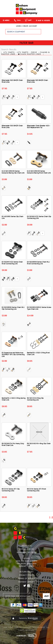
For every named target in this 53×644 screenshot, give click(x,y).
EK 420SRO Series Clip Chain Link (12, 217)
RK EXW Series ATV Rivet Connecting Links (36, 490)
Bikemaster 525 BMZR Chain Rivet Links (37, 81)
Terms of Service (27, 578)
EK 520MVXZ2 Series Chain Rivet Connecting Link (12, 263)
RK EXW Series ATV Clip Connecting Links (11, 490)
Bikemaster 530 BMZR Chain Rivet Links (12, 127)
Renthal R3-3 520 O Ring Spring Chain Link (14, 399)
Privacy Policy (26, 575)
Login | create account (26, 26)
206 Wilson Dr (26, 549)
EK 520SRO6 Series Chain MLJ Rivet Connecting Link (38, 263)
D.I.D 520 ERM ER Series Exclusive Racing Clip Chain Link (13, 172)
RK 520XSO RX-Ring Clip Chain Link (39, 444)
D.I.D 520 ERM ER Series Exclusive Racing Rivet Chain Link (39, 172)
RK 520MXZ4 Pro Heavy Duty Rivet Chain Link (13, 444)
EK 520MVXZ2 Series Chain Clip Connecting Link (39, 217)
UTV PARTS (9, 52)
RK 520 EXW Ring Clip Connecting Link (35, 399)
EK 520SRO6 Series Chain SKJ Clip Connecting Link (13, 308)
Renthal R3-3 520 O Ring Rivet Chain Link (38, 354)
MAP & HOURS (43, 20)
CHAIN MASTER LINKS (30, 54)
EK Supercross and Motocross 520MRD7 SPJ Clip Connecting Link (13, 355)
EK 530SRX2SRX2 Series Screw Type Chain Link (39, 308)
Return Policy (27, 572)
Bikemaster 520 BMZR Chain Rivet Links (12, 81)
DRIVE (34, 52)
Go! (47, 33)
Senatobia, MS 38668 (27, 552)
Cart (28, 20)
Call (17, 20)
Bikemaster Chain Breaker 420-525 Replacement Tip (39, 127)
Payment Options (27, 582)
